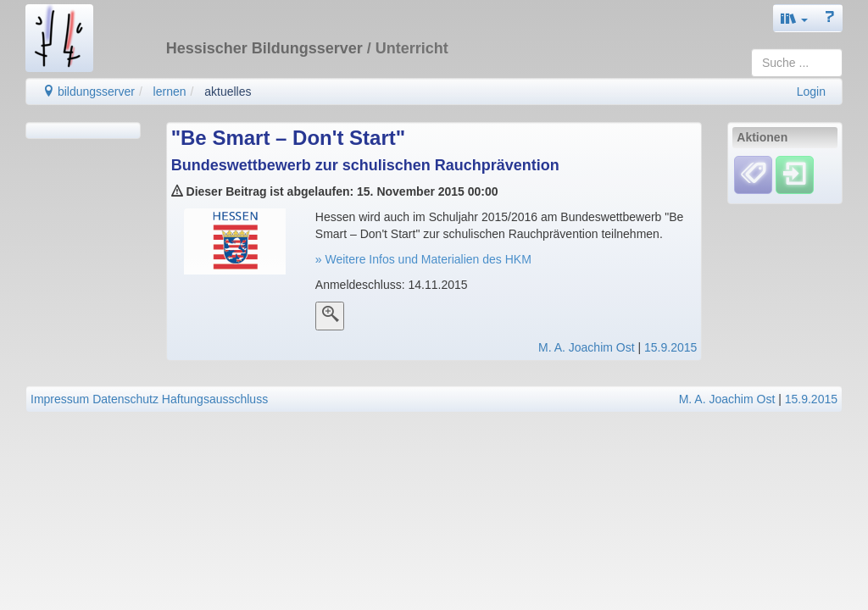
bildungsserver (89, 91)
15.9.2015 (670, 347)
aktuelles (228, 91)
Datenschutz (125, 399)
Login (811, 91)
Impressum (60, 399)
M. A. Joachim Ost (587, 347)
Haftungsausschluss (215, 399)
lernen (170, 91)
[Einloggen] (795, 175)
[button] (794, 18)
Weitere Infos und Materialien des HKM (427, 259)
